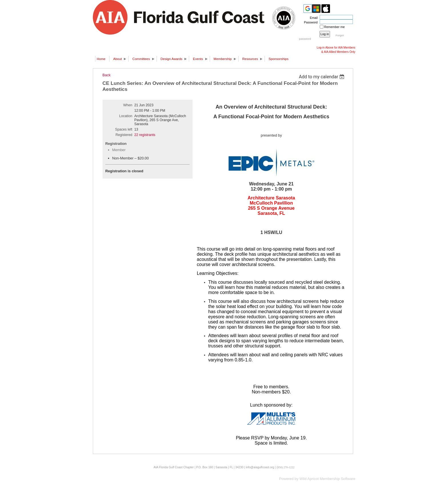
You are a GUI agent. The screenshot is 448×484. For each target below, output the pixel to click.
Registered (124, 135)
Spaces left (124, 129)
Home (101, 59)
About (117, 59)
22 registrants (145, 135)
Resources (250, 59)
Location (126, 116)
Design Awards (172, 59)
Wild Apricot (309, 479)
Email (313, 18)
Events (198, 59)
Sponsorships (279, 59)
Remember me (335, 27)
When (128, 105)
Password (310, 22)
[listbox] (322, 77)
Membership (223, 59)
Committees (141, 59)
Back (107, 75)
